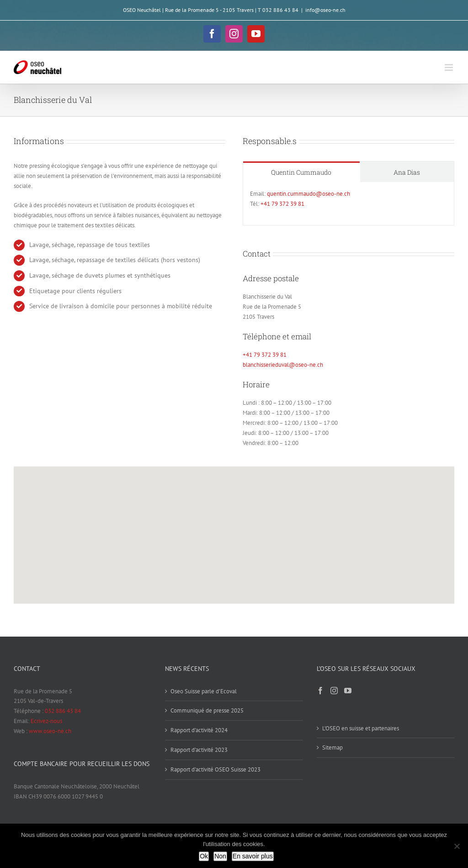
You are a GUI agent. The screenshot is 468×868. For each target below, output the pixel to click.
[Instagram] (334, 691)
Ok (204, 856)
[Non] (457, 846)
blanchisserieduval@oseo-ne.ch (283, 365)
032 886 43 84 (63, 711)
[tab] (301, 172)
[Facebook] (320, 691)
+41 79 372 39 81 (282, 204)
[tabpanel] (348, 204)
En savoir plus (253, 856)
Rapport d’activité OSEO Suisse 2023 (215, 769)
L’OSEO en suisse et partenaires (361, 728)
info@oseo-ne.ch (325, 10)
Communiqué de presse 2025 (207, 710)
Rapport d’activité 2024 (199, 730)
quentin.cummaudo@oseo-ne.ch (308, 194)
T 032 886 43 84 (278, 10)
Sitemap (332, 747)
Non (220, 856)
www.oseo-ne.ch (50, 731)
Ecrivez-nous (46, 721)
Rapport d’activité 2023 (199, 750)
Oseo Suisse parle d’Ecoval (204, 691)
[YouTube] (348, 691)
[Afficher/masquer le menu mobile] (449, 67)
